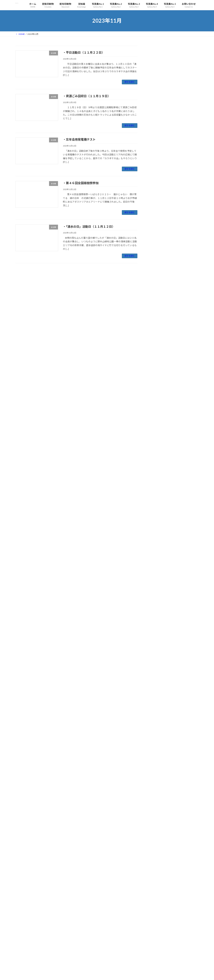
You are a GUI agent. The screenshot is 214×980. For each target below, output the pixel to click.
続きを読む (130, 82)
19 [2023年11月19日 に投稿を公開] (195, 952)
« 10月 (144, 964)
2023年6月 (156, 476)
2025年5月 (156, 322)
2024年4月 (156, 409)
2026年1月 (156, 269)
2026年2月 (156, 262)
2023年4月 (156, 490)
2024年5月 (156, 402)
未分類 (154, 237)
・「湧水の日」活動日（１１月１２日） (89, 227)
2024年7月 (156, 389)
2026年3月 (156, 255)
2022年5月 (156, 563)
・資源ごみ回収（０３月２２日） (93, 943)
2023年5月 (156, 483)
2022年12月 (156, 516)
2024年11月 (156, 362)
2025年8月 (156, 302)
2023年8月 (156, 463)
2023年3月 (156, 496)
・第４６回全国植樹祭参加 (81, 183)
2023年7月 (156, 469)
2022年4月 (156, 570)
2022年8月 (156, 543)
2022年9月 (156, 536)
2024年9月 (156, 376)
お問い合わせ (24, 922)
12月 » (196, 964)
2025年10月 (156, 289)
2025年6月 (156, 315)
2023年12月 (156, 436)
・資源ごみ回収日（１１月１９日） (87, 96)
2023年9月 (156, 456)
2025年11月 (156, 282)
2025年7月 (156, 309)
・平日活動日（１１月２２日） (84, 52)
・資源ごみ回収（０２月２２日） (93, 956)
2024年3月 (156, 416)
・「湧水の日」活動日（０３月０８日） (95, 950)
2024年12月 (156, 356)
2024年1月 (156, 429)
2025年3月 (156, 335)
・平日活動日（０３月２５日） (92, 936)
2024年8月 (156, 382)
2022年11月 (156, 523)
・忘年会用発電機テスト (79, 139)
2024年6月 (156, 396)
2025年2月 (156, 342)
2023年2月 (156, 503)
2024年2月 (156, 423)
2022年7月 (156, 550)
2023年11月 (156, 443)
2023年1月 (156, 510)
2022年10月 (156, 530)
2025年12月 (156, 275)
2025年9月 (156, 295)
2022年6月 (156, 557)
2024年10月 (156, 369)
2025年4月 (156, 329)
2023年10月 (156, 449)
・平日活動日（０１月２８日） (92, 963)
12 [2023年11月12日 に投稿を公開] (195, 948)
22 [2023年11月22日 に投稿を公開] (161, 955)
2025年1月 (156, 349)
